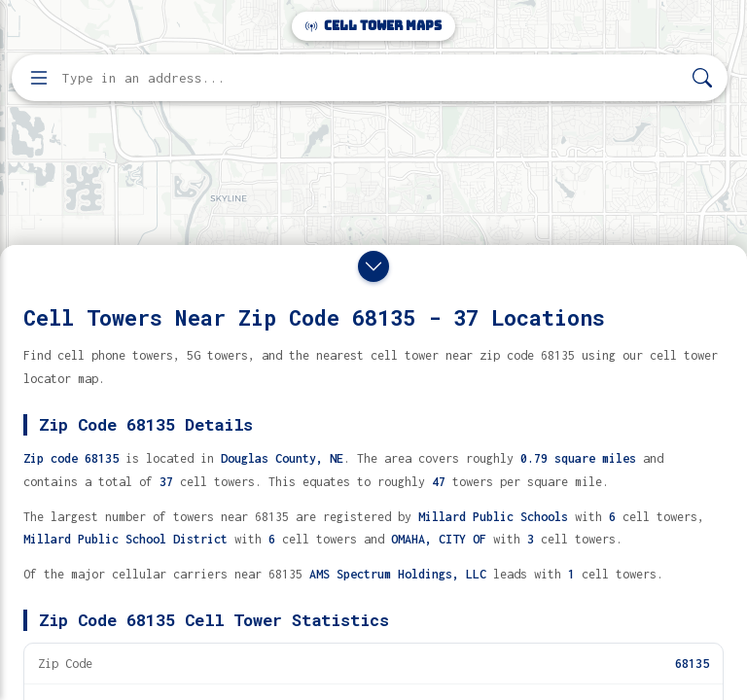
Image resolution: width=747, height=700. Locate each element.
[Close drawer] (373, 266)
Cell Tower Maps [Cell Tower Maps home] (373, 26)
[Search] (702, 78)
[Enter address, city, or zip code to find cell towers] (372, 78)
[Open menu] (39, 78)
